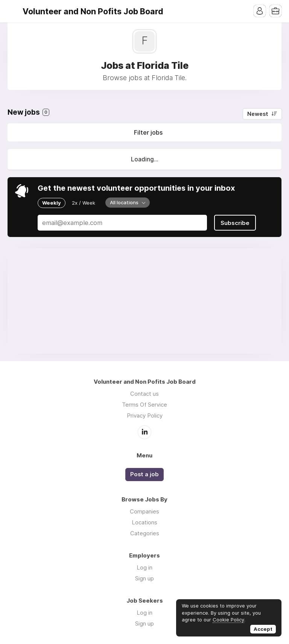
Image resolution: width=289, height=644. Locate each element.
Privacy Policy (145, 415)
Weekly (52, 203)
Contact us (144, 394)
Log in (144, 567)
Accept (263, 629)
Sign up (144, 578)
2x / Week (84, 203)
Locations (144, 522)
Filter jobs (148, 132)
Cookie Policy (228, 620)
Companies (144, 511)
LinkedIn (144, 432)
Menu (13, 11)
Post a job (144, 474)
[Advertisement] (144, 301)
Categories (145, 533)
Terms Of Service (144, 405)
